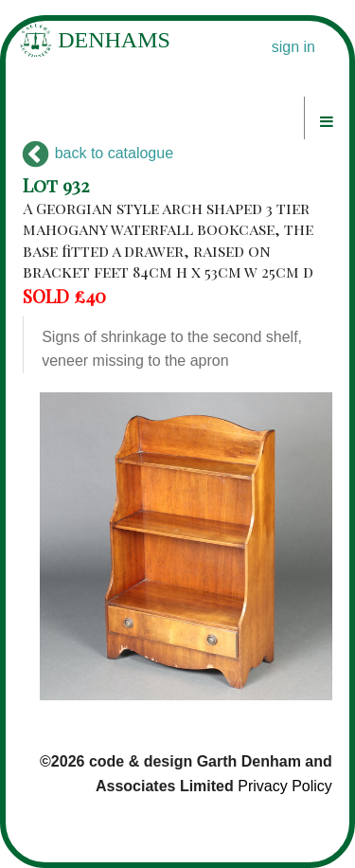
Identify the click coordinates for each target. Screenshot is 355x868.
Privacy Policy (285, 786)
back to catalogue (98, 153)
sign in (293, 47)
